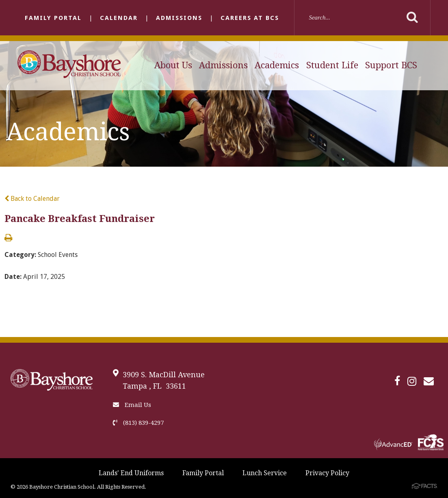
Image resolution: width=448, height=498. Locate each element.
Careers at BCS (250, 18)
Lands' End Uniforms (131, 473)
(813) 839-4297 (138, 423)
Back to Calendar (32, 199)
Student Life (332, 65)
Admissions (179, 18)
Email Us (132, 405)
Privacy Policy (327, 473)
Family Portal (53, 18)
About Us (173, 65)
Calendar (119, 18)
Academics (277, 65)
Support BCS (391, 65)
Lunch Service (265, 473)
